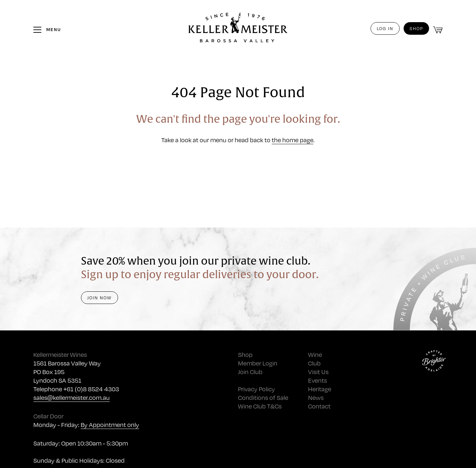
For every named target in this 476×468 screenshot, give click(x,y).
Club (314, 363)
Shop (416, 28)
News (316, 397)
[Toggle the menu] (47, 29)
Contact (319, 406)
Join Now (99, 298)
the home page (293, 140)
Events (317, 380)
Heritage (320, 389)
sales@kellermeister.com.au (72, 397)
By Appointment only (110, 425)
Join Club (250, 372)
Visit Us (318, 372)
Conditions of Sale (263, 397)
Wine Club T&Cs (260, 406)
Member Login (258, 363)
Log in (385, 28)
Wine (315, 354)
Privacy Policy (257, 389)
